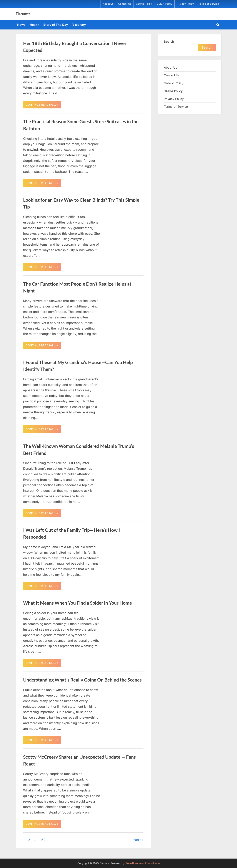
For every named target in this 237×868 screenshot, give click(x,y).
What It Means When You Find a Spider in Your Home (77, 603)
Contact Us (125, 4)
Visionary (79, 25)
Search (169, 42)
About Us (108, 4)
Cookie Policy (144, 4)
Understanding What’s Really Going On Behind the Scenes (82, 680)
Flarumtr (23, 14)
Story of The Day (56, 25)
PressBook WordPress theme (143, 863)
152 (43, 840)
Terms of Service (209, 4)
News (21, 25)
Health (35, 25)
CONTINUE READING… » (43, 106)
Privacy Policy (185, 4)
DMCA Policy (164, 4)
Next (137, 840)
